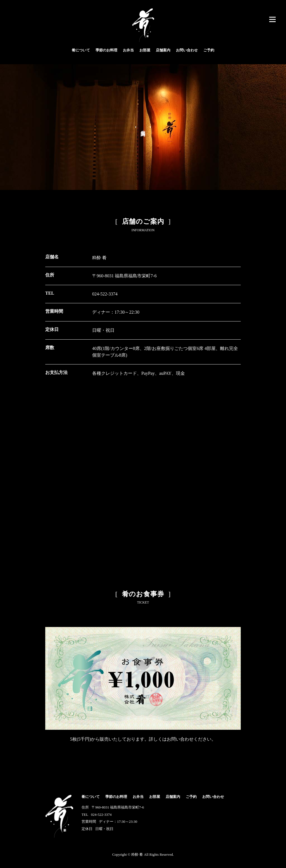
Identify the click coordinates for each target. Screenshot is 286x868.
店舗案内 (163, 50)
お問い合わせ (187, 50)
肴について (81, 50)
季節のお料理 (106, 50)
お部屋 (145, 50)
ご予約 (209, 50)
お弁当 (128, 50)
